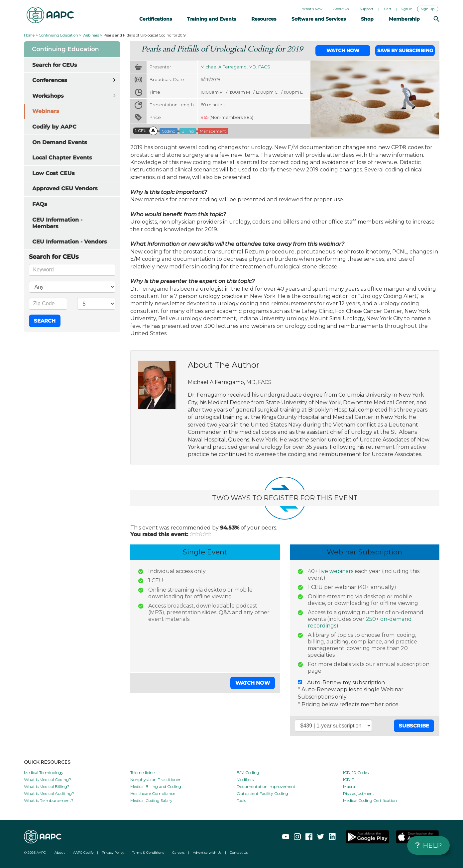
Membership (406, 19)
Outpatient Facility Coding (262, 793)
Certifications (158, 19)
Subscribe (414, 726)
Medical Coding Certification (370, 800)
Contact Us (239, 853)
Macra (349, 786)
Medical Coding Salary (151, 800)
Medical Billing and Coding (156, 786)
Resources (266, 19)
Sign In (406, 9)
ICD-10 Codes (356, 772)
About (60, 853)
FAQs (40, 204)
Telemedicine (142, 772)
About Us (341, 9)
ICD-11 (349, 779)
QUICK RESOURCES (47, 762)
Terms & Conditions (148, 853)
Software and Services (321, 19)
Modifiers (245, 779)
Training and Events (214, 19)
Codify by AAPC (54, 127)
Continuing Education (58, 35)
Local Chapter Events (62, 158)
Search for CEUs (55, 65)
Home (29, 35)
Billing (188, 131)
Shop (369, 19)
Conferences (50, 80)
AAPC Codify (83, 853)
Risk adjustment (359, 793)
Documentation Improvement (266, 786)
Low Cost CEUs (54, 173)
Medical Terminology (44, 772)
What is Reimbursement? (49, 800)
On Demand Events (60, 142)
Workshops (48, 96)
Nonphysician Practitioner (155, 779)
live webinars (336, 571)
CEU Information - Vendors (70, 242)
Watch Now (343, 50)
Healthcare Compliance (153, 793)
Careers (178, 853)
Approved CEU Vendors (65, 189)
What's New (312, 9)
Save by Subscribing (405, 50)
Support (366, 9)
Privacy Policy (113, 853)
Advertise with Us (207, 853)
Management (213, 131)
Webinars (91, 35)
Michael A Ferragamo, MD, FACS (235, 67)
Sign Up (428, 9)
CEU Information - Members (57, 223)
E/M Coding (248, 772)
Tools (241, 800)
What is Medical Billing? (47, 786)
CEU (141, 131)
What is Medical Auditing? (49, 793)
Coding (169, 131)
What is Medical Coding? (48, 779)
